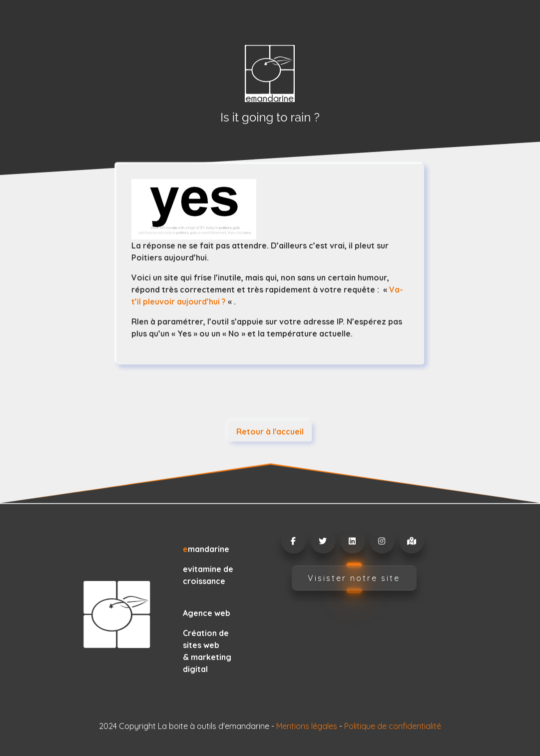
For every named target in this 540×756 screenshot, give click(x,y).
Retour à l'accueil (270, 431)
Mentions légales (307, 726)
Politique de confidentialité (393, 726)
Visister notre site (354, 578)
